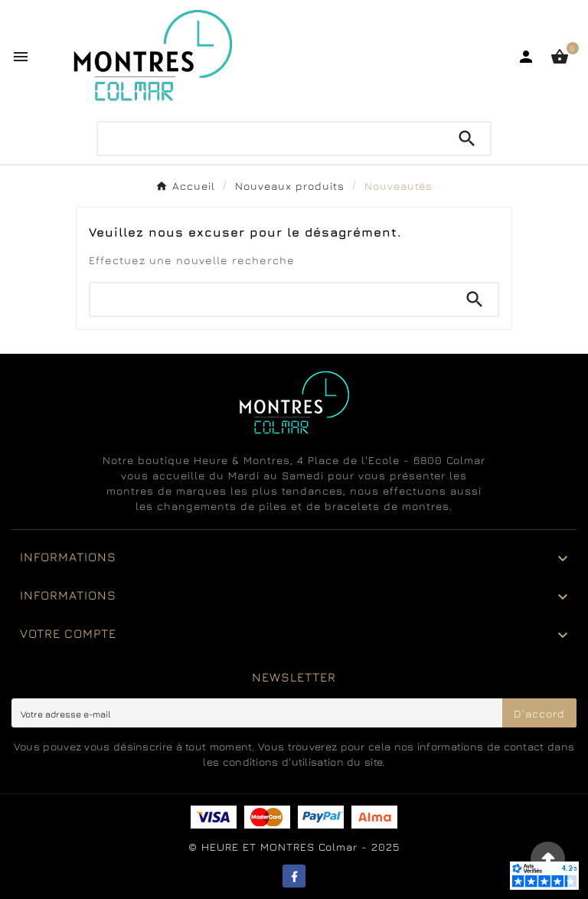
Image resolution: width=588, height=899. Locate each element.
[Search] (467, 139)
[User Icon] (526, 57)
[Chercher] (271, 139)
